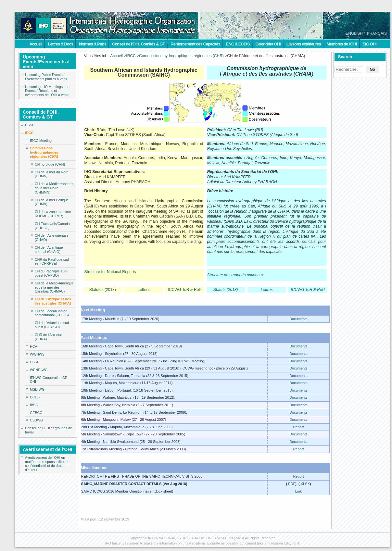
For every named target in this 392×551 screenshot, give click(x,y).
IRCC (29, 133)
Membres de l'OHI (341, 44)
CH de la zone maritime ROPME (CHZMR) (53, 214)
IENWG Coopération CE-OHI (49, 380)
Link (298, 491)
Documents (298, 319)
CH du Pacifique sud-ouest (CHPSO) (51, 273)
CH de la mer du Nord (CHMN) (52, 174)
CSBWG (36, 420)
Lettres (267, 290)
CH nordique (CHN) (50, 164)
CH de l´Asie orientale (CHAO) (52, 238)
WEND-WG (39, 370)
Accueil (36, 44)
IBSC (34, 405)
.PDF (291, 484)
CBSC (35, 362)
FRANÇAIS (377, 33)
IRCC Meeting (41, 141)
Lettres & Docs (60, 44)
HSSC (30, 125)
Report (298, 427)
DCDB (35, 397)
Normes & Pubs (93, 44)
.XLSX (305, 484)
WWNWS (37, 354)
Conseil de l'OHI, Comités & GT (138, 44)
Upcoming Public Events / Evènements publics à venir (46, 77)
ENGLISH (354, 33)
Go (373, 69)
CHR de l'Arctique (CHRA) (48, 337)
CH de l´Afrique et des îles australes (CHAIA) (53, 301)
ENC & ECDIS (238, 44)
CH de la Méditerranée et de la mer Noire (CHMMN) (54, 188)
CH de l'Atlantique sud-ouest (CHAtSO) (52, 325)
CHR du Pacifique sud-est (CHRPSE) (52, 262)
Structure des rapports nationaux (235, 275)
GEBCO (36, 413)
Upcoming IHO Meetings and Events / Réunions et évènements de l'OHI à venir (47, 91)
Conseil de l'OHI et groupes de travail (49, 430)
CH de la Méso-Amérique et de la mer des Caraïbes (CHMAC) (54, 287)
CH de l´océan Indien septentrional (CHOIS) (52, 313)
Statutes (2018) (103, 290)
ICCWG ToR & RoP (185, 290)
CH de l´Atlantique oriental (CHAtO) (49, 250)
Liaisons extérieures (304, 44)
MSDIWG (37, 389)
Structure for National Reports (110, 272)
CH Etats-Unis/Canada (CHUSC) (52, 226)
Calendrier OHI (268, 44)
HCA (34, 346)
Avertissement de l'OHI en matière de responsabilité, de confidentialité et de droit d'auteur (47, 464)
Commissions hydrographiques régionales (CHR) (44, 152)
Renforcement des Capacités (195, 44)
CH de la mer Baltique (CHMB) (52, 202)
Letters (144, 290)
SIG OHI (370, 44)
